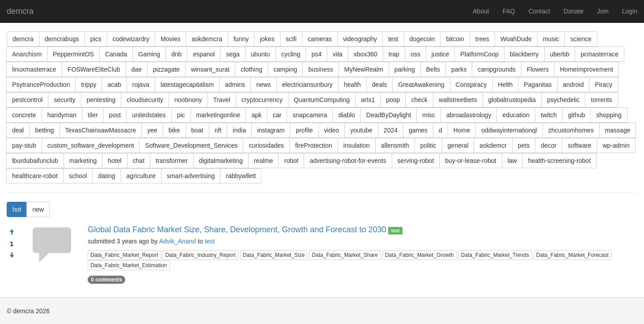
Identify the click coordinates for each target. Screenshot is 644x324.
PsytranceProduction (41, 85)
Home (462, 130)
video (332, 130)
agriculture (141, 176)
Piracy (604, 85)
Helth (506, 85)
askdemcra (207, 39)
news (264, 85)
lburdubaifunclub (35, 161)
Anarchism (27, 54)
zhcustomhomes (571, 130)
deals (379, 85)
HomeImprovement (587, 69)
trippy (89, 85)
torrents (601, 100)
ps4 (316, 54)
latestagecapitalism (187, 85)
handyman (62, 115)
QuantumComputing (322, 100)
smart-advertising (191, 176)
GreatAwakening (421, 85)
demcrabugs (62, 39)
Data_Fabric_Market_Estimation (129, 265)
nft (218, 130)
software (579, 145)
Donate (574, 11)
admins (235, 85)
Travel (222, 100)
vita (338, 54)
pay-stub (24, 145)
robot (291, 161)
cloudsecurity (145, 100)
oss (415, 54)
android (574, 85)
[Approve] (12, 232)
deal (18, 130)
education (516, 115)
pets (524, 145)
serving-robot (416, 161)
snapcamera (310, 115)
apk (256, 115)
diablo (346, 115)
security (64, 100)
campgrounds (497, 69)
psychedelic (563, 100)
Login (630, 11)
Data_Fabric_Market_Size (274, 255)
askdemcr (493, 145)
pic (181, 115)
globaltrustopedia (512, 100)
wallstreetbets (458, 100)
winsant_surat (210, 69)
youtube (361, 130)
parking (405, 69)
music (551, 39)
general (458, 145)
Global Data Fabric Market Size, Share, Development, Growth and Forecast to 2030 (237, 230)
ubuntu (261, 54)
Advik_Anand (178, 241)
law (512, 161)
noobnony (188, 100)
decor (549, 145)
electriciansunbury (307, 85)
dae (137, 69)
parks (459, 69)
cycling (291, 54)
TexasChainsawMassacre (101, 130)
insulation (357, 145)
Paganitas (538, 85)
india (239, 130)
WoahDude (516, 39)
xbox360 (366, 54)
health (352, 85)
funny (241, 39)
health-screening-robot (559, 161)
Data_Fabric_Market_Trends (495, 255)
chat (139, 161)
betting (44, 130)
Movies (170, 39)
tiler (93, 115)
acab (114, 85)
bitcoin (455, 39)
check (419, 100)
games (418, 130)
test (393, 39)
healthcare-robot (35, 176)
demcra (20, 11)
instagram (271, 130)
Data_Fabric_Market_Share (345, 255)
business (320, 69)
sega (233, 54)
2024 (391, 130)
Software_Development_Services (191, 145)
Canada (116, 54)
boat (197, 130)
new (38, 209)
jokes (267, 39)
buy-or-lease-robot (470, 161)
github (576, 115)
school (78, 176)
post (115, 115)
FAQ (509, 11)
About (481, 11)
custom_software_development (91, 145)
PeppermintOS (73, 54)
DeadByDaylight (389, 115)
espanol (204, 54)
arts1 (368, 100)
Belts (433, 69)
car (277, 115)
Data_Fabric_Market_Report (124, 255)
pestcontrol (27, 100)
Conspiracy (471, 85)
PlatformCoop (479, 54)
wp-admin (616, 145)
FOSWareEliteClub (94, 69)
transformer (172, 161)
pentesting (101, 100)
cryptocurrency (262, 100)
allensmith (395, 145)
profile (304, 130)
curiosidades (266, 145)
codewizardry (131, 39)
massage (618, 130)
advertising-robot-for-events (348, 161)
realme (264, 161)
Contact (539, 11)
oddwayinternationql (509, 130)
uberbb (560, 54)
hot (17, 209)
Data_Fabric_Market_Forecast (572, 255)
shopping (609, 115)
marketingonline (218, 115)
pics (96, 39)
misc (429, 115)
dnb (176, 54)
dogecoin (422, 39)
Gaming (149, 54)
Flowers (538, 69)
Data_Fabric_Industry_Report (200, 255)
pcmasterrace (600, 54)
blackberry (524, 54)
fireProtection (314, 145)
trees (482, 39)
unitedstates (149, 115)
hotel (114, 161)
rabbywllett (241, 176)
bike (174, 130)
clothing (251, 69)
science (581, 39)
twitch (549, 115)
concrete (24, 115)
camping (286, 69)
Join (603, 11)
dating (106, 176)
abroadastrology (469, 115)
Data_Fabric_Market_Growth (419, 255)
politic (428, 145)
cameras (320, 39)
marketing (83, 161)
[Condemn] (12, 256)
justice (441, 54)
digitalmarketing (221, 161)
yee (152, 130)
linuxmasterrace (34, 69)
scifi (291, 39)
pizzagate (166, 69)
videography (360, 39)
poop (393, 100)
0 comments (106, 280)
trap (394, 54)
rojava (141, 85)
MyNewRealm (364, 69)
